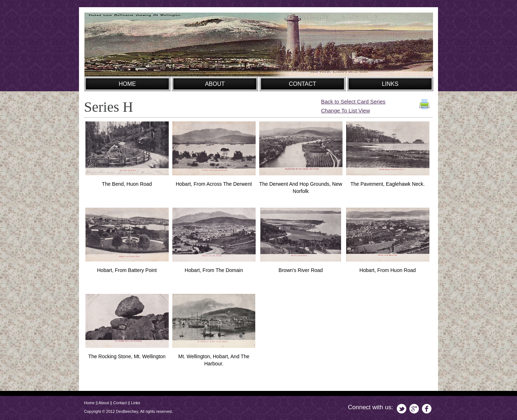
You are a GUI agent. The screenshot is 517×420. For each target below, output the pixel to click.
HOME (127, 84)
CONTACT (302, 84)
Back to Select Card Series (353, 101)
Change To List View (345, 110)
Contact (120, 403)
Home (89, 403)
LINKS (390, 84)
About (104, 403)
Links (136, 403)
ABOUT (215, 84)
